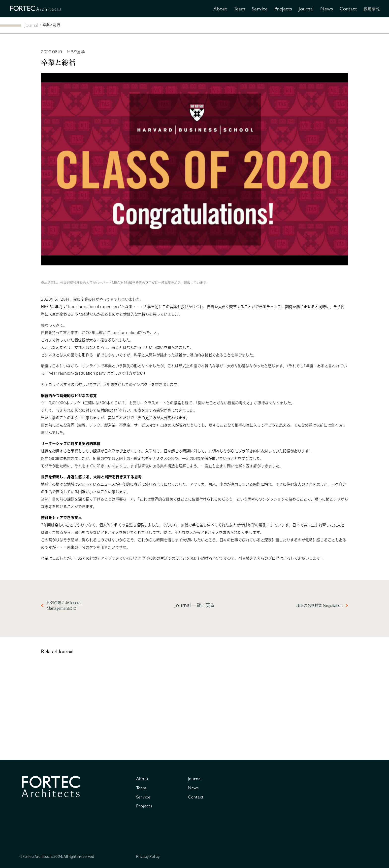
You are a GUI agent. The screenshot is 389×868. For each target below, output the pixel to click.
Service (260, 8)
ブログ (150, 283)
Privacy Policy (148, 857)
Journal (306, 8)
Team (239, 8)
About (220, 8)
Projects (283, 8)
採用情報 (372, 9)
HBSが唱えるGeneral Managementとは (64, 605)
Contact (348, 8)
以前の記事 (50, 458)
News (327, 8)
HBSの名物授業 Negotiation (319, 605)
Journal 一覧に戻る (194, 605)
